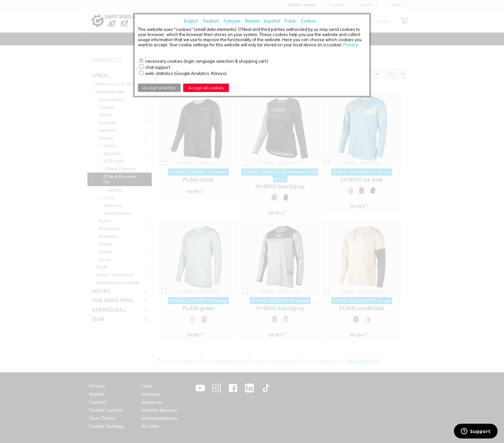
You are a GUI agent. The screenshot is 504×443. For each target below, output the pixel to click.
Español (272, 21)
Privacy (351, 45)
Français (232, 21)
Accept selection (159, 88)
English (191, 21)
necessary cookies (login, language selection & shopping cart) (207, 61)
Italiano (252, 21)
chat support (158, 67)
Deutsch (211, 21)
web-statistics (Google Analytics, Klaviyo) (186, 73)
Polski (290, 21)
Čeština (308, 21)
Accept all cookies (206, 88)
